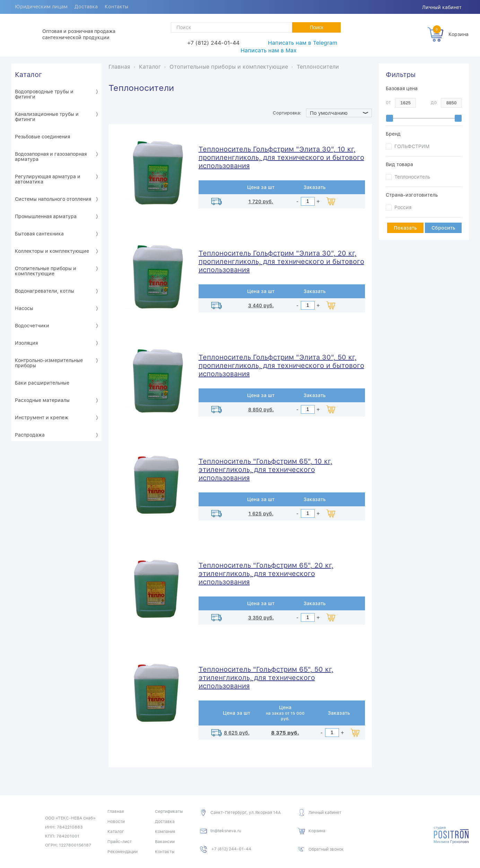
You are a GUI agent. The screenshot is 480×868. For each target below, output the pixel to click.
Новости (116, 822)
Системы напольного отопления (53, 199)
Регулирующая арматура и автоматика (48, 179)
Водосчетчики (32, 326)
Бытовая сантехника (39, 234)
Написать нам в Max (268, 50)
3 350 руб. (261, 618)
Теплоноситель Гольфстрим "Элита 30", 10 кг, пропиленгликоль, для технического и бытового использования (281, 157)
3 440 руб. (261, 306)
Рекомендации (123, 852)
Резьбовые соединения (42, 137)
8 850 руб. (261, 410)
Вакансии (165, 842)
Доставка (89, 7)
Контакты (120, 7)
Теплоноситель (412, 177)
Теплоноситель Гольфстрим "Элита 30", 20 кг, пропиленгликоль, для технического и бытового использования (281, 261)
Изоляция (26, 343)
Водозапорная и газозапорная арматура (51, 157)
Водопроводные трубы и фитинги (44, 94)
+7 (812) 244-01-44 (213, 43)
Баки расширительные (42, 383)
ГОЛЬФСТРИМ (412, 146)
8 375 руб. (285, 733)
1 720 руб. (261, 201)
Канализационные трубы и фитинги (47, 117)
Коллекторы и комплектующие (52, 251)
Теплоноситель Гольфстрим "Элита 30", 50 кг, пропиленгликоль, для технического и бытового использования (281, 366)
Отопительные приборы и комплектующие (46, 271)
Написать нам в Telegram (303, 43)
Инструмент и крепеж (42, 418)
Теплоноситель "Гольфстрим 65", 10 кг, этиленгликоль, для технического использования (265, 470)
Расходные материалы (42, 400)
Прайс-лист (120, 842)
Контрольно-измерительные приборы (49, 363)
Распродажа (30, 435)
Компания (165, 832)
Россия (403, 207)
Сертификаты (169, 811)
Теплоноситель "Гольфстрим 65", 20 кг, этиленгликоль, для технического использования (266, 574)
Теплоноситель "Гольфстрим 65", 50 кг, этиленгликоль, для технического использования (266, 678)
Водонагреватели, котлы (45, 291)
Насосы (24, 308)
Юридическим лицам (42, 7)
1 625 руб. (261, 514)
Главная (116, 811)
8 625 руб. (237, 733)
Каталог (28, 75)
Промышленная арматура (46, 216)
